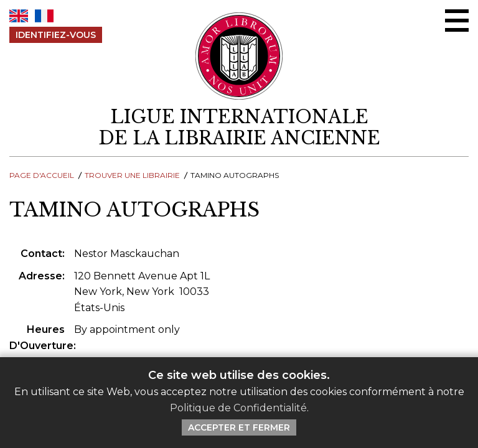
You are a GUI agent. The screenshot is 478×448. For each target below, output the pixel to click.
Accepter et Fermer (239, 427)
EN (19, 16)
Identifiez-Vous (56, 35)
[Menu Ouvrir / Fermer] (457, 21)
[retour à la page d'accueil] (239, 128)
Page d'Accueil (42, 175)
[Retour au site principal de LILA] (239, 56)
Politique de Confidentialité (238, 408)
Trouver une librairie (132, 175)
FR (44, 16)
